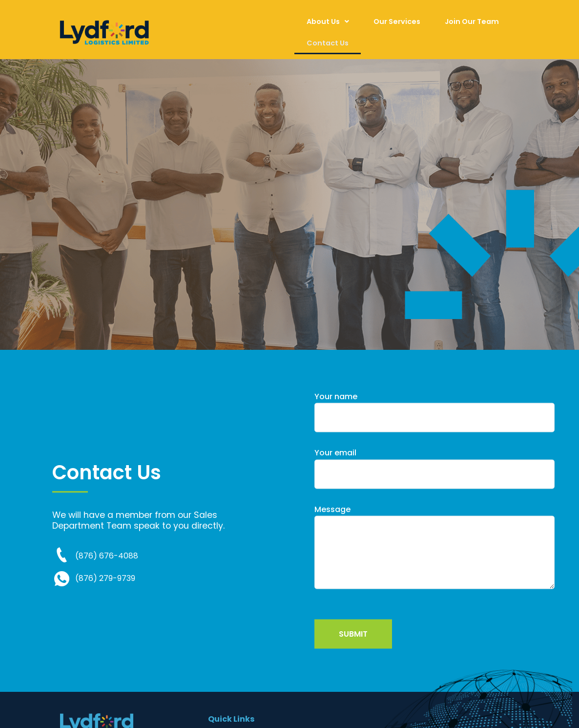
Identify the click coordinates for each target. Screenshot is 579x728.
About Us (328, 21)
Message (434, 571)
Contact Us (328, 43)
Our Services (397, 21)
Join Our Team (472, 21)
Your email (434, 490)
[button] (328, 21)
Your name (434, 433)
